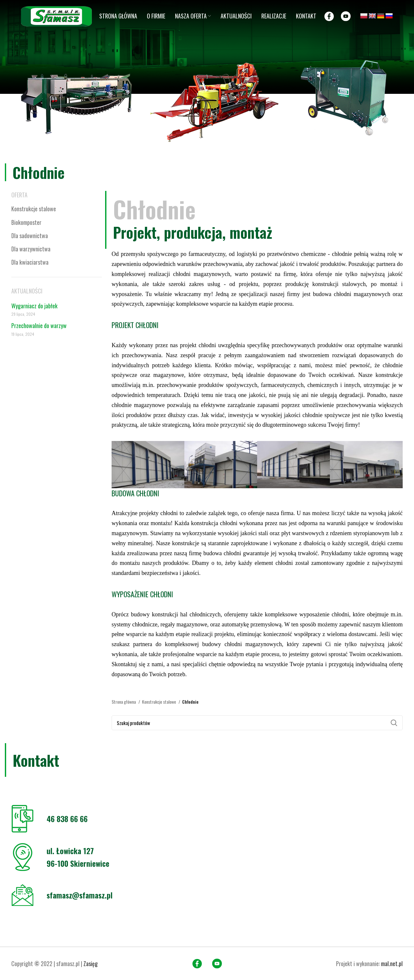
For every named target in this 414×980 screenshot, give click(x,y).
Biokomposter (26, 222)
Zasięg (91, 963)
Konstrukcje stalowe (34, 209)
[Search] (257, 723)
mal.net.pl (392, 963)
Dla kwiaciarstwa (30, 262)
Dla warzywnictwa (31, 249)
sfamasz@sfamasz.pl (80, 895)
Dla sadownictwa (30, 236)
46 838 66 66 (67, 819)
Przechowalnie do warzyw (39, 326)
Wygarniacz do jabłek (34, 306)
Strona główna (124, 702)
